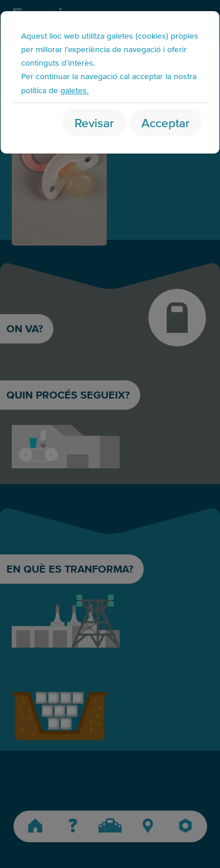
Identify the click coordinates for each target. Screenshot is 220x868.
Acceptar (165, 122)
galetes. (75, 90)
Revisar (94, 122)
